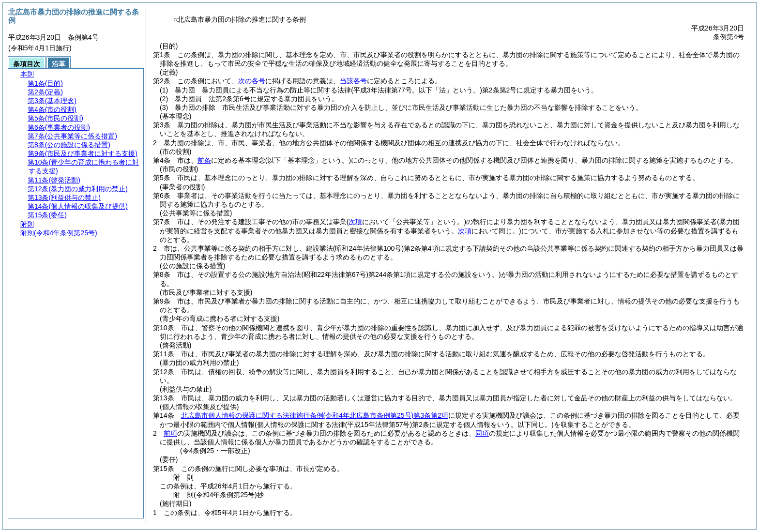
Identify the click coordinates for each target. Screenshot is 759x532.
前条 (204, 160)
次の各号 (252, 81)
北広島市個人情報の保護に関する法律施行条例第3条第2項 (315, 415)
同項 (482, 433)
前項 (170, 433)
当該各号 (353, 81)
